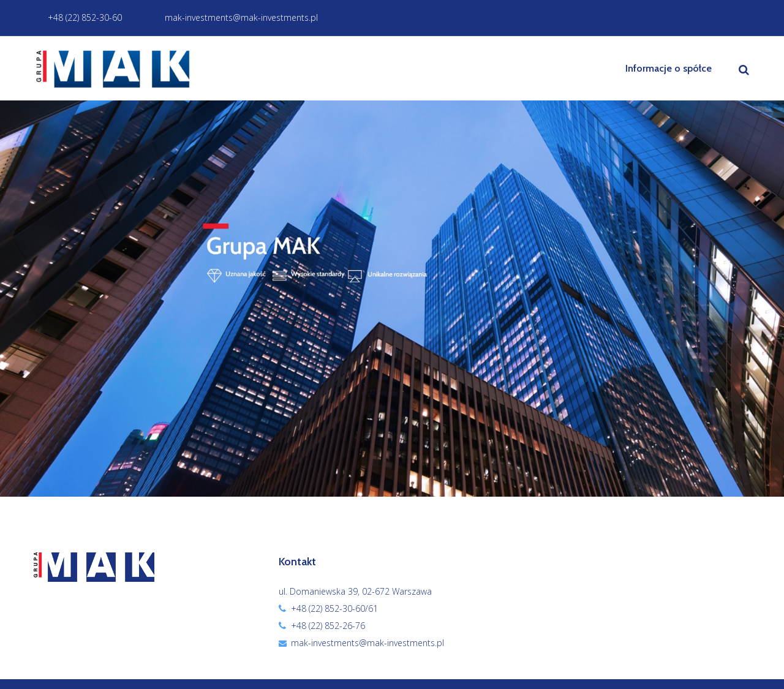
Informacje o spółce (669, 68)
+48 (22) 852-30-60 (78, 17)
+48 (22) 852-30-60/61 (334, 608)
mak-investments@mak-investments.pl (234, 17)
